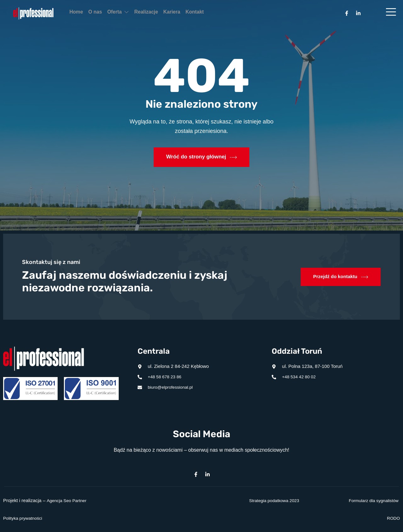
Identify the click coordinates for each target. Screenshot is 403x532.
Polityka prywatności (25, 518)
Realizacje (169, 13)
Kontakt (231, 13)
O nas (105, 13)
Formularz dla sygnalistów (371, 500)
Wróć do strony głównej (201, 157)
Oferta (135, 13)
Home (80, 13)
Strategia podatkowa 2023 (272, 500)
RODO (393, 518)
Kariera (201, 13)
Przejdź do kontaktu (339, 277)
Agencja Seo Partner (68, 500)
